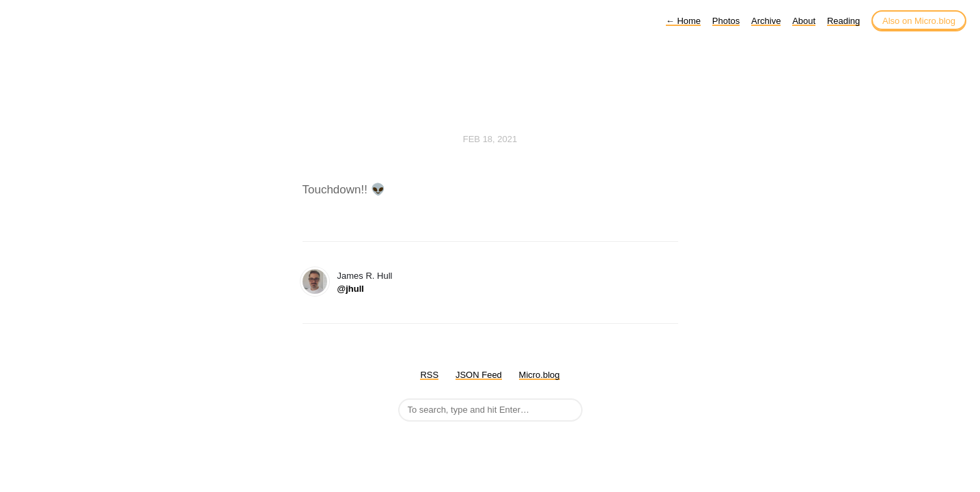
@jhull (351, 289)
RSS (429, 375)
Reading (843, 21)
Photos (726, 21)
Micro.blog (540, 375)
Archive (766, 21)
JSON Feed (479, 375)
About (804, 21)
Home (683, 21)
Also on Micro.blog (919, 21)
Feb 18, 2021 (490, 139)
